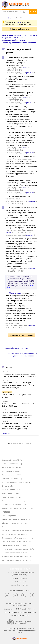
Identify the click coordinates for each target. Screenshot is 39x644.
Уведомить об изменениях (21, 29)
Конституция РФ (8, 486)
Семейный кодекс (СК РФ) (11, 497)
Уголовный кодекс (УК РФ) (11, 475)
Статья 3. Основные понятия (16, 348)
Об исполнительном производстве (14, 523)
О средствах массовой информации (15, 534)
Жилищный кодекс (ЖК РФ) (12, 464)
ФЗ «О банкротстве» (9, 516)
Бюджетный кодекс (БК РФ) (12, 479)
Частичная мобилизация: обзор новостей (17, 556)
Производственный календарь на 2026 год (17, 538)
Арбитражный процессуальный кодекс (16, 482)
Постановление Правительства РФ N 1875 (17, 560)
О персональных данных (11, 527)
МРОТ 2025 (6, 512)
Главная (4, 18)
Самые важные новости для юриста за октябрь (18, 396)
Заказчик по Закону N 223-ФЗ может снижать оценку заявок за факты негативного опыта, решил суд (17, 426)
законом (32, 201)
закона (25, 68)
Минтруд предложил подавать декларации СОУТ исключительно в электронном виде (19, 375)
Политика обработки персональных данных (19, 612)
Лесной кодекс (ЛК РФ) (10, 493)
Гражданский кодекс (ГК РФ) (12, 460)
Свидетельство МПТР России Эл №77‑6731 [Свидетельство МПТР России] (19, 609)
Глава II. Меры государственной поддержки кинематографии (21, 355)
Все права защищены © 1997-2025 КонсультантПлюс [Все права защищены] (19, 605)
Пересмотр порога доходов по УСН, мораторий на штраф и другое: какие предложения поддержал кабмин (17, 415)
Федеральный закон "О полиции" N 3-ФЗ (17, 542)
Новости (9, 367)
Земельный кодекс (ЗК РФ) (11, 490)
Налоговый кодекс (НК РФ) (12, 467)
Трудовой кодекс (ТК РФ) (11, 471)
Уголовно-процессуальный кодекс (14, 505)
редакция (18, 22)
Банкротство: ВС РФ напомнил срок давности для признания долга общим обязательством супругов (18, 385)
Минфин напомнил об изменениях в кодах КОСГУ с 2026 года (19, 405)
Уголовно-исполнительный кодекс (14, 501)
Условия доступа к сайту (19, 615)
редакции (30, 72)
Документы (11, 18)
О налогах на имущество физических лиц (17, 530)
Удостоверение (15, 293)
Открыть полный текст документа (21, 335)
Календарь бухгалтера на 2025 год (14, 553)
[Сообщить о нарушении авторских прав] (20, 622)
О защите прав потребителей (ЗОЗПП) (16, 519)
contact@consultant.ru (20, 585)
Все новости (6, 433)
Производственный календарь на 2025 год (17, 508)
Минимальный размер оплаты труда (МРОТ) (18, 549)
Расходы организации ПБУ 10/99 (14, 545)
